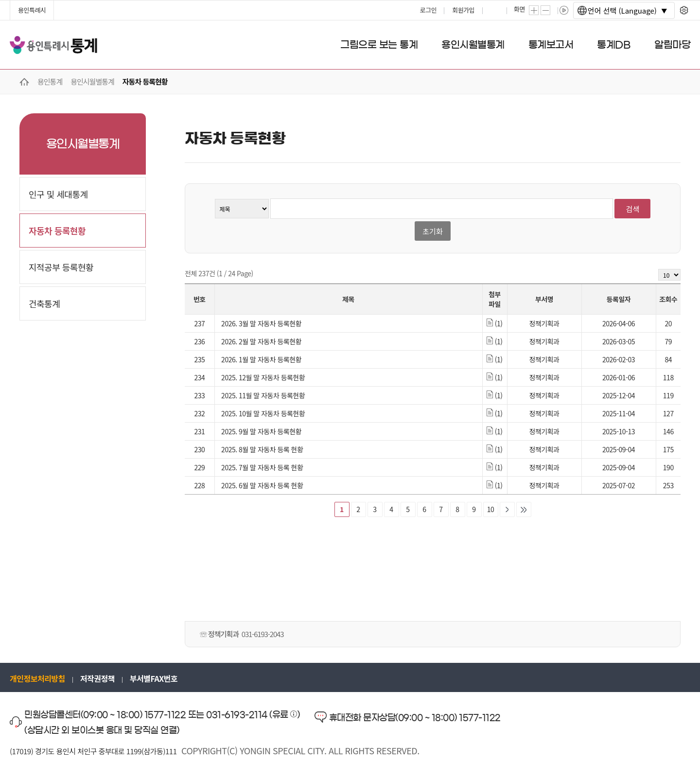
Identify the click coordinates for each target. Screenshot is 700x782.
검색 (633, 209)
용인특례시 (32, 10)
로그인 (428, 10)
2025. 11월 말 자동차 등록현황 (263, 395)
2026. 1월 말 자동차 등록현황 (261, 359)
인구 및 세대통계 (58, 194)
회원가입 (463, 10)
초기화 (432, 231)
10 (491, 509)
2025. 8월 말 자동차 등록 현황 (262, 449)
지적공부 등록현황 (61, 267)
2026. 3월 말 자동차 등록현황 (261, 323)
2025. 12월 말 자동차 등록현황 (263, 377)
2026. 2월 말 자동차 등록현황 (261, 341)
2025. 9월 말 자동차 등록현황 (261, 431)
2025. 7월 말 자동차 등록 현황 (262, 467)
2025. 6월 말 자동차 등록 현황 (262, 485)
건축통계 (44, 303)
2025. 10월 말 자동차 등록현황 (263, 413)
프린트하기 (495, 10)
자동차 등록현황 (57, 231)
